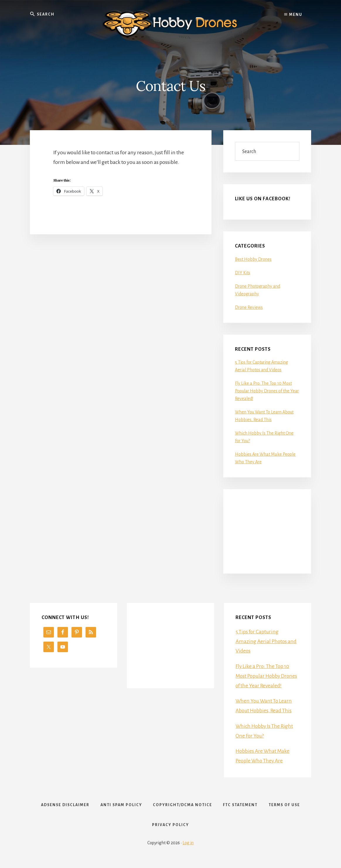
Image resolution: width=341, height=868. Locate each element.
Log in (188, 848)
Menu (293, 15)
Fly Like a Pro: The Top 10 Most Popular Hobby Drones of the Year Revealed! (267, 391)
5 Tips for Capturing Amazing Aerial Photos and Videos (267, 641)
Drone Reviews (249, 307)
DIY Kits (243, 273)
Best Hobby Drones (253, 259)
